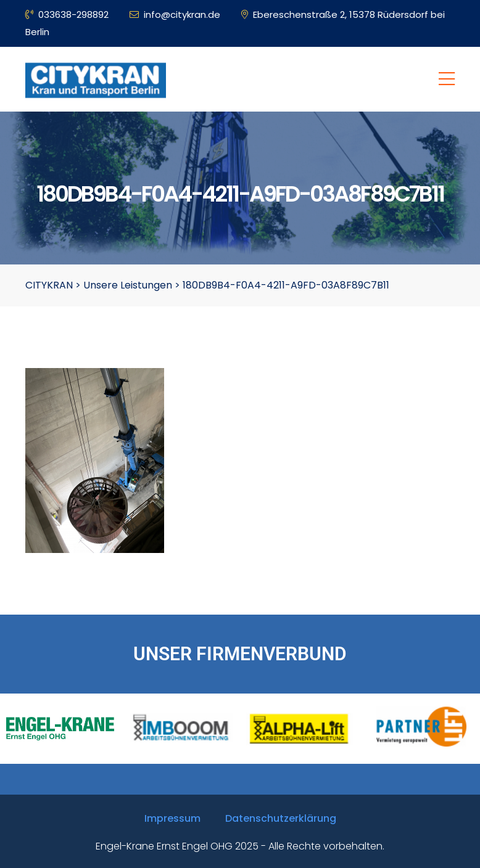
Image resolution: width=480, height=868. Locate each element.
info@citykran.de (175, 14)
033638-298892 (67, 14)
